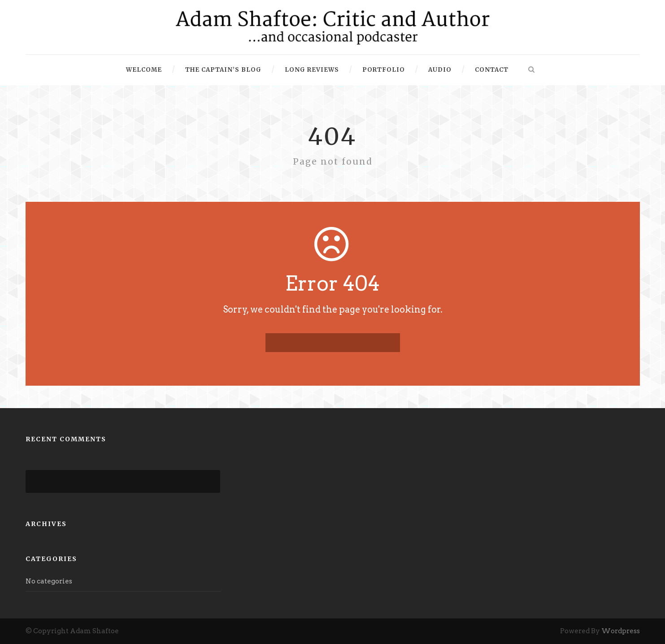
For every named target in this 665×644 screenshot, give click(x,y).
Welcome (144, 70)
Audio (440, 70)
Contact (492, 70)
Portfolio (384, 70)
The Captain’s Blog (223, 70)
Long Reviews (312, 70)
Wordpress (621, 631)
